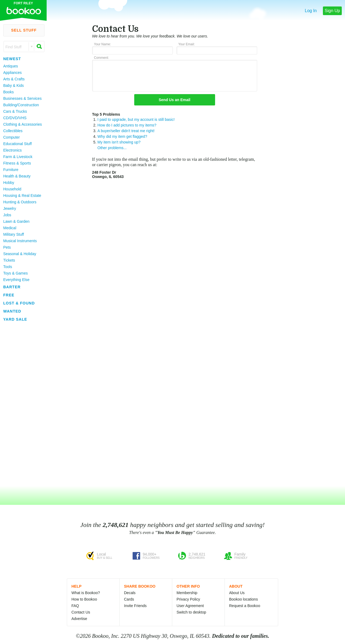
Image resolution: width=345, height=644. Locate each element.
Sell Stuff (24, 30)
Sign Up (332, 11)
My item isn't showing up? (119, 142)
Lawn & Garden (16, 221)
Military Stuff (14, 234)
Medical (10, 228)
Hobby (9, 183)
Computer (11, 137)
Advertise (79, 619)
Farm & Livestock (18, 157)
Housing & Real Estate (22, 196)
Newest (12, 59)
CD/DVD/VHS (15, 118)
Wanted (12, 311)
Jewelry (10, 208)
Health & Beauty (17, 176)
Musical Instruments (20, 241)
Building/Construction (21, 105)
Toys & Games (15, 273)
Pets (7, 247)
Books (8, 92)
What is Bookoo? (86, 593)
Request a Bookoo (245, 606)
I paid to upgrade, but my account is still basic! (136, 119)
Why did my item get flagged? (122, 136)
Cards (129, 599)
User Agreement (190, 606)
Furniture (11, 170)
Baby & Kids (13, 85)
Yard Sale (15, 319)
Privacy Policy (188, 599)
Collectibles (13, 131)
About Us (237, 593)
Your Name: (103, 44)
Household (12, 189)
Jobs (7, 215)
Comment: (101, 58)
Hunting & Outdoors (20, 202)
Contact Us (81, 612)
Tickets (9, 260)
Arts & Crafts (14, 79)
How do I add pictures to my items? (127, 125)
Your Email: (187, 44)
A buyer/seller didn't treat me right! (126, 131)
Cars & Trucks (15, 111)
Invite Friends (135, 606)
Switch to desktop (191, 612)
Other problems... (112, 148)
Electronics (12, 150)
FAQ (75, 606)
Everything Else (16, 280)
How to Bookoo (84, 599)
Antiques (11, 66)
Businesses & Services (22, 98)
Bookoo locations (244, 599)
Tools (8, 267)
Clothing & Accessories (23, 124)
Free (9, 295)
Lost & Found (19, 303)
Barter (12, 287)
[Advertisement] (22, 404)
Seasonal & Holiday (20, 254)
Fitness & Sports (17, 163)
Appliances (13, 73)
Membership (187, 593)
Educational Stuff (18, 144)
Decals (130, 593)
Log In (311, 11)
